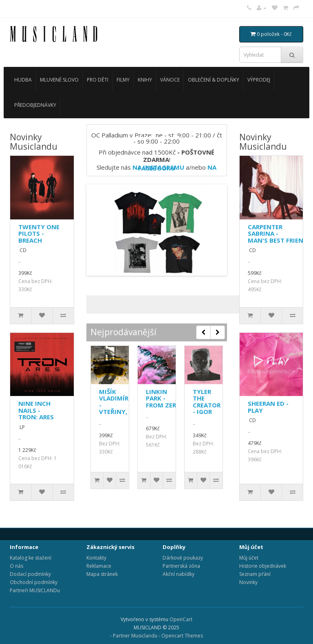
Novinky (248, 582)
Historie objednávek (263, 566)
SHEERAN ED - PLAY (268, 407)
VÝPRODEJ (259, 80)
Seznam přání (255, 574)
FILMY (123, 80)
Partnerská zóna (181, 566)
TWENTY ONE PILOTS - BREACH (39, 233)
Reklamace (99, 566)
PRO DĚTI (98, 80)
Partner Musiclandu (135, 636)
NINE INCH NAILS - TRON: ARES (36, 410)
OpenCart (181, 619)
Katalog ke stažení (31, 558)
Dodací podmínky (30, 574)
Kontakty (96, 558)
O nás (17, 566)
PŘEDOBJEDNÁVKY (35, 105)
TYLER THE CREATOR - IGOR (207, 402)
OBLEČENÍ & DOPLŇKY (214, 80)
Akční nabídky (179, 574)
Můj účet (249, 558)
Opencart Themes (182, 636)
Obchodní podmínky (34, 582)
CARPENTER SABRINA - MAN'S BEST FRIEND (278, 233)
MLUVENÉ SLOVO (59, 80)
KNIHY (145, 80)
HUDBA (23, 80)
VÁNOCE (170, 80)
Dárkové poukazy (183, 558)
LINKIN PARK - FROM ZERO (163, 398)
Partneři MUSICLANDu (35, 590)
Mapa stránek (102, 574)
